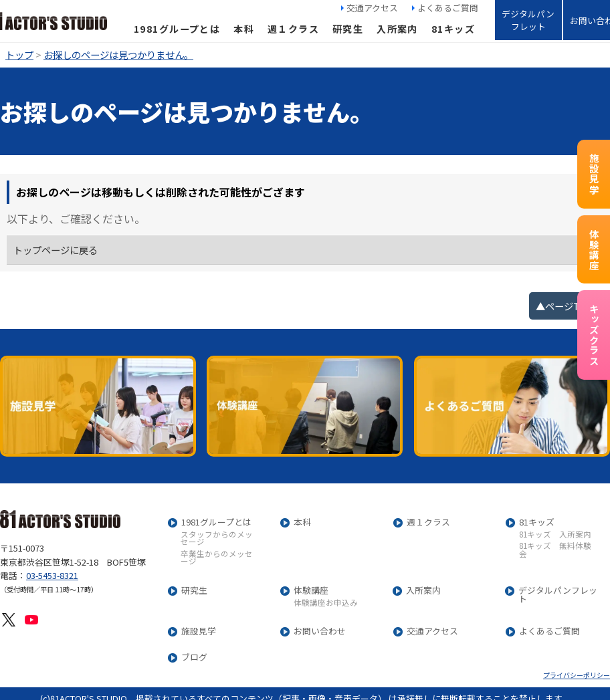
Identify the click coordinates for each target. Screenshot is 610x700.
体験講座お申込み (326, 603)
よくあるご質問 (448, 8)
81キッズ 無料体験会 (555, 550)
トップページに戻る (56, 250)
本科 (244, 29)
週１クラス (293, 29)
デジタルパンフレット (528, 20)
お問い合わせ (320, 631)
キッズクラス (594, 335)
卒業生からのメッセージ (217, 558)
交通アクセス (372, 8)
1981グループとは (177, 29)
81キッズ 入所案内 (555, 535)
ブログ (194, 658)
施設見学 (594, 174)
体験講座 (594, 249)
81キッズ (453, 29)
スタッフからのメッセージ (217, 539)
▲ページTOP (565, 306)
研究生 (348, 29)
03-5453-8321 (52, 575)
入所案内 (397, 29)
